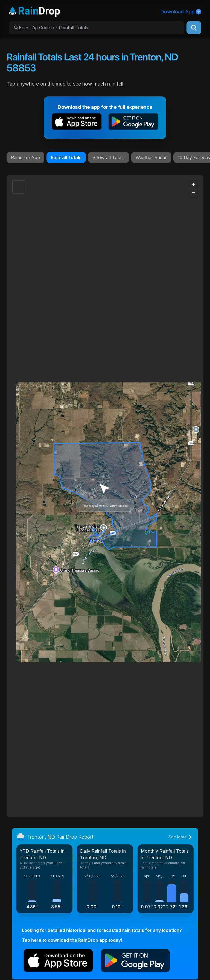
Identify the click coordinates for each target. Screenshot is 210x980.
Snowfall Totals (109, 157)
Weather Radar (151, 157)
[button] (77, 123)
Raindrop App (25, 157)
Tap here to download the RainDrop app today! (72, 940)
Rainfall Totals (66, 157)
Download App (181, 12)
